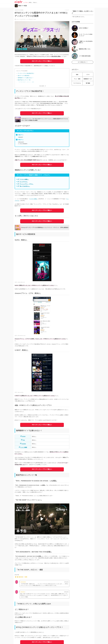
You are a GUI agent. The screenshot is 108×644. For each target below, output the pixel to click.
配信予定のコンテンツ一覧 (24, 80)
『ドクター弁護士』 (24, 179)
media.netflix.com (21, 282)
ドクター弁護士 (33, 199)
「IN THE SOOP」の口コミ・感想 (26, 82)
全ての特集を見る (82, 62)
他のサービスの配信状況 (24, 76)
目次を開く (42, 86)
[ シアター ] (26, 3)
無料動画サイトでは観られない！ (26, 78)
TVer (24, 440)
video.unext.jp (20, 392)
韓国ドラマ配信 (23, 6)
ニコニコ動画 (24, 447)
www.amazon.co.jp (21, 336)
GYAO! (24, 436)
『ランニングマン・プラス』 (26, 184)
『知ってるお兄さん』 (25, 186)
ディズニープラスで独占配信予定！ (26, 73)
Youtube (24, 444)
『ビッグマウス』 (23, 182)
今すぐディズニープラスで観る (41, 61)
